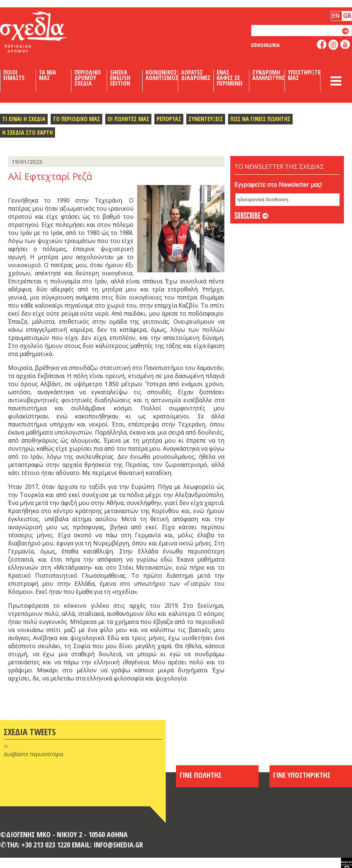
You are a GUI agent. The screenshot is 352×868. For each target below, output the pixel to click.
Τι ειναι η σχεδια (24, 119)
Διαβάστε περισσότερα (33, 754)
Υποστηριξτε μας (304, 75)
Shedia (46, 32)
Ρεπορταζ (169, 119)
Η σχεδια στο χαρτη (27, 132)
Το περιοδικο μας (76, 119)
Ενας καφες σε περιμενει (230, 78)
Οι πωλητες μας (128, 119)
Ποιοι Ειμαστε (14, 75)
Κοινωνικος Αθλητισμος (162, 75)
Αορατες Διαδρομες (196, 75)
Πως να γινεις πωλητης (260, 119)
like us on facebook (322, 44)
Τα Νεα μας (47, 75)
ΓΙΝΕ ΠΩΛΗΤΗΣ (201, 775)
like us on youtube (345, 44)
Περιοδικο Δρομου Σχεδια (88, 78)
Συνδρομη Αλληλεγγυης (268, 75)
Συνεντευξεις (206, 119)
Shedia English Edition (120, 78)
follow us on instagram (333, 45)
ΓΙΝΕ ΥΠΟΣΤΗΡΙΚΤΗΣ (302, 775)
